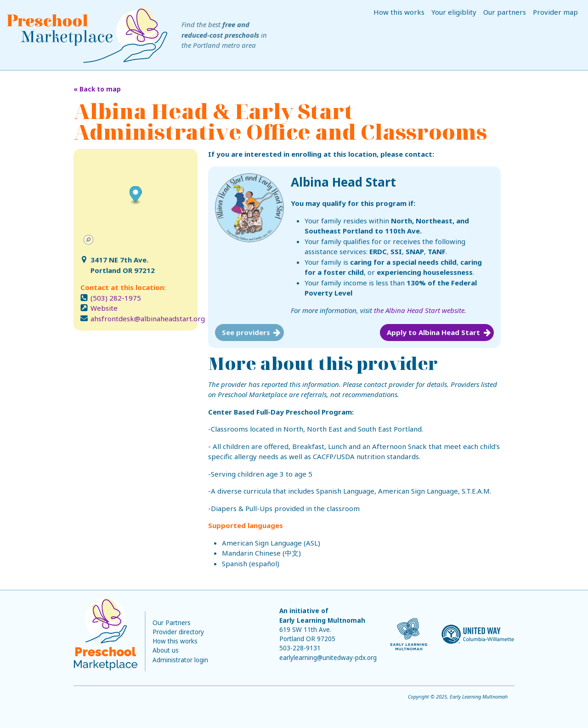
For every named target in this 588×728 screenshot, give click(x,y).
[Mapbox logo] (88, 240)
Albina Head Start (343, 182)
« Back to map (97, 89)
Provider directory (178, 632)
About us (166, 650)
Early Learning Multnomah (322, 620)
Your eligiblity (454, 12)
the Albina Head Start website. (420, 310)
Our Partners (172, 623)
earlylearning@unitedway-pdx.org (328, 658)
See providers (246, 332)
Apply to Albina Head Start (433, 332)
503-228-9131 (300, 648)
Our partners (505, 12)
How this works (399, 12)
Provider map (555, 12)
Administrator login (180, 660)
